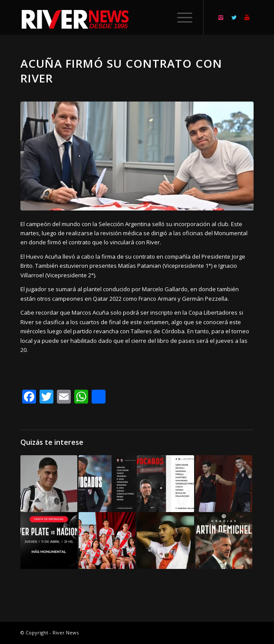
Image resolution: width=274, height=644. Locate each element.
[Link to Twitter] (234, 18)
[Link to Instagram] (221, 18)
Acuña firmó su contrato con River (121, 71)
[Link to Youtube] (247, 18)
